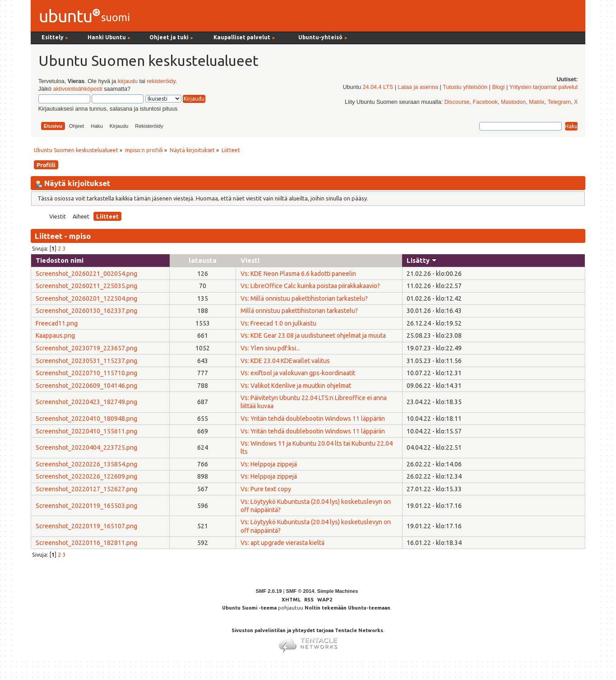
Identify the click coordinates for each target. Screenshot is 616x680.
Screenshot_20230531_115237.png (86, 361)
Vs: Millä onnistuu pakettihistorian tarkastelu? (304, 298)
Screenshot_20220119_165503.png (86, 506)
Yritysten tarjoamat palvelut (543, 87)
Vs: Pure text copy (266, 489)
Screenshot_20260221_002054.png (86, 274)
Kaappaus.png (55, 335)
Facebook (485, 102)
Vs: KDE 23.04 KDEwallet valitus (285, 361)
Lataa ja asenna (418, 87)
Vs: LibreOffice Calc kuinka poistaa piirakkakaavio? (310, 286)
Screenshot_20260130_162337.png (86, 311)
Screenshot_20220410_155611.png (86, 431)
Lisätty (422, 260)
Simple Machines (338, 591)
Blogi (498, 87)
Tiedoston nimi (60, 260)
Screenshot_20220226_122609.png (86, 476)
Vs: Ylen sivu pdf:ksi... (270, 348)
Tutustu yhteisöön (465, 87)
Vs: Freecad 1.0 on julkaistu (278, 323)
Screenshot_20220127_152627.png (86, 489)
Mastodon (513, 102)
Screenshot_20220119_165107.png (86, 526)
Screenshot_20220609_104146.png (86, 386)
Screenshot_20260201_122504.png (86, 298)
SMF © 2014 (300, 591)
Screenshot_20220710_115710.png (86, 373)
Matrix (537, 102)
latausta (203, 260)
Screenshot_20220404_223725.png (86, 447)
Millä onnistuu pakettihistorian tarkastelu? (299, 311)
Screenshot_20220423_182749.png (86, 402)
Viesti (250, 260)
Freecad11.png (57, 323)
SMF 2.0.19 (269, 591)
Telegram (559, 102)
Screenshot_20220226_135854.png (86, 464)
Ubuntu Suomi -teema (249, 608)
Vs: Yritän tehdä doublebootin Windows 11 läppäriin (313, 419)
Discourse (457, 102)
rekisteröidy (161, 81)
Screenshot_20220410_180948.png (86, 419)
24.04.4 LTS (378, 87)
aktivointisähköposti (78, 89)
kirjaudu (128, 81)
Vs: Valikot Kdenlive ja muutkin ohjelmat (296, 386)
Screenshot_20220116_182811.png (86, 543)
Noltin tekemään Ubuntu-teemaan (347, 608)
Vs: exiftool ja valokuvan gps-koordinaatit (298, 373)
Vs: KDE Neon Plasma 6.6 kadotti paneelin (298, 274)
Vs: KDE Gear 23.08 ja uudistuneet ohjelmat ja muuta (313, 335)
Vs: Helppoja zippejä (269, 464)
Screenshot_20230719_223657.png (86, 348)
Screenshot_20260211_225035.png (86, 286)
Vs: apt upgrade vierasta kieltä (283, 543)
